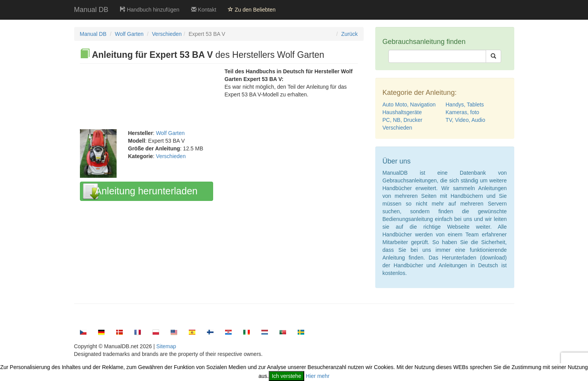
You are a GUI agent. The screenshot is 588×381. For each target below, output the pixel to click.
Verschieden (167, 34)
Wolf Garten (129, 34)
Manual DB (91, 10)
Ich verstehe (286, 376)
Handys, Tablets (465, 105)
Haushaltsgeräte (402, 112)
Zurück (350, 34)
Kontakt (204, 10)
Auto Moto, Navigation (409, 105)
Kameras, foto (462, 112)
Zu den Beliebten (252, 10)
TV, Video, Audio (465, 120)
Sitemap (166, 346)
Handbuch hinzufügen (150, 10)
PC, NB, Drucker (402, 120)
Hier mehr (318, 376)
